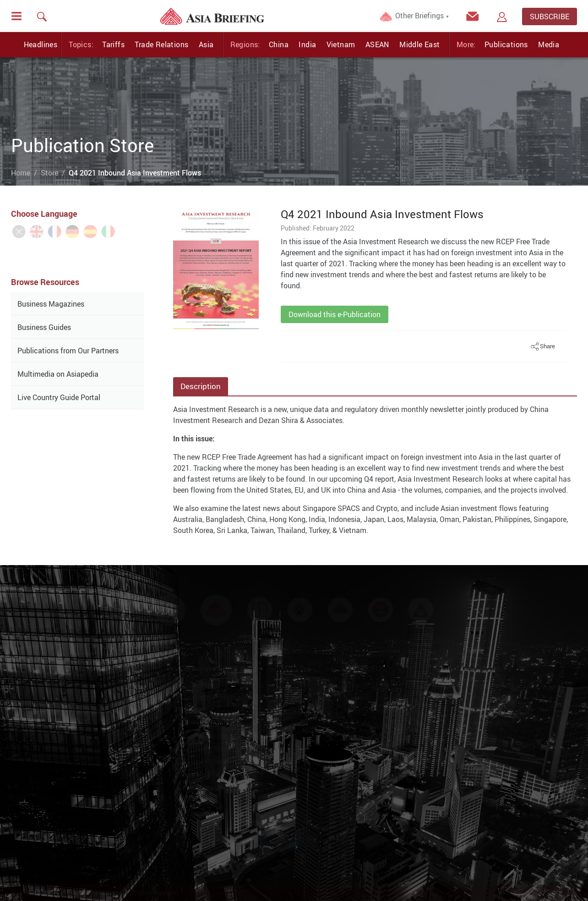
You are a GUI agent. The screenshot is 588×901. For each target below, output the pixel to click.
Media (549, 44)
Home (21, 173)
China (279, 44)
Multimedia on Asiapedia (58, 374)
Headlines (41, 44)
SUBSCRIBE (550, 16)
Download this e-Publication (335, 314)
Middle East (419, 44)
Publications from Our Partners (68, 351)
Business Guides (44, 327)
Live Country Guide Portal (59, 397)
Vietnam (341, 44)
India (307, 44)
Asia (206, 44)
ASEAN (377, 44)
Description (201, 386)
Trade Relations (161, 44)
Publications (506, 44)
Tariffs (113, 44)
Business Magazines (51, 304)
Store (49, 173)
